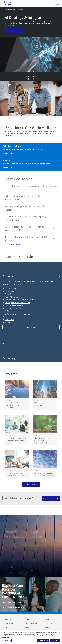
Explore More (14, 31)
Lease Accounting (12, 288)
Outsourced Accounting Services (18, 314)
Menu (59, 3)
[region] (31, 637)
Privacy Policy (49, 624)
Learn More (7, 153)
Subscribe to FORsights (51, 499)
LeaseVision (10, 291)
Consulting (31, 358)
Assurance (31, 276)
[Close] (59, 633)
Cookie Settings (49, 627)
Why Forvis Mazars (32, 624)
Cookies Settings (6, 641)
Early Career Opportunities (12, 602)
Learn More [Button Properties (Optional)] (31, 327)
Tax (31, 344)
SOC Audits (9, 320)
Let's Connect (9, 624)
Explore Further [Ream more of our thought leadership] (31, 484)
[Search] (53, 3)
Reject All (55, 641)
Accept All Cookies (43, 641)
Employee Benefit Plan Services (18, 303)
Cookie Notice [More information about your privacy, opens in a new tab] (5, 637)
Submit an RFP (9, 627)
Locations (29, 627)
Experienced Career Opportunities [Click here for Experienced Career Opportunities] (15, 608)
